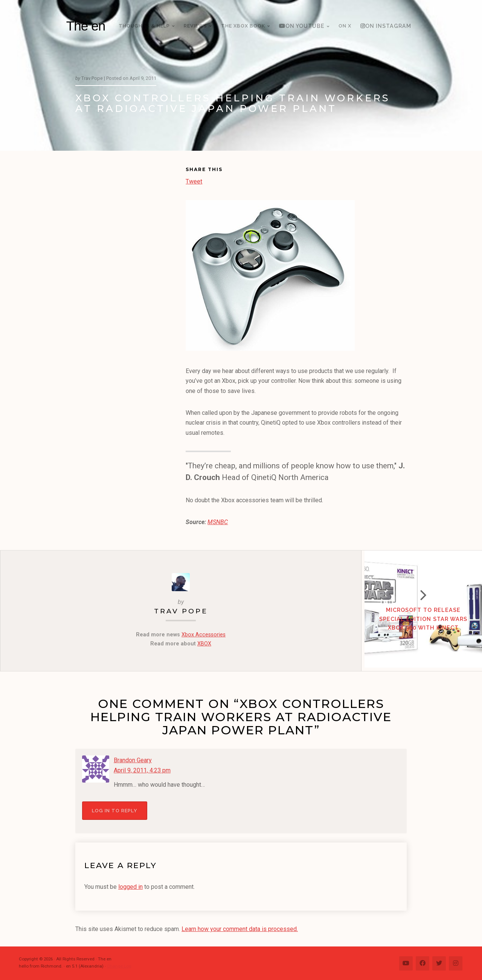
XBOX (204, 644)
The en (86, 26)
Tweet (194, 181)
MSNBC (218, 522)
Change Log (119, 966)
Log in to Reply (115, 810)
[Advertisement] (130, 281)
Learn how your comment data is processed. (240, 929)
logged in (130, 886)
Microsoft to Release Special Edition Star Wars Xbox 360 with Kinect (422, 621)
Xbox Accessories (204, 635)
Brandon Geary (133, 760)
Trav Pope (181, 611)
